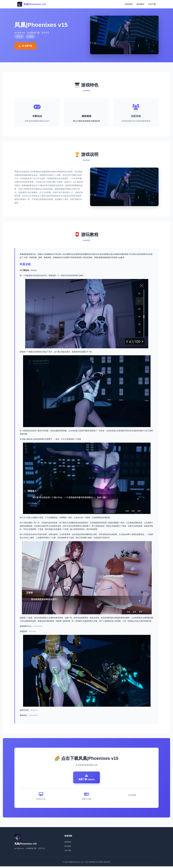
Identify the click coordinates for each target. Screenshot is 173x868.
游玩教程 (140, 4)
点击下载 (152, 4)
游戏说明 (129, 4)
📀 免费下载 (25, 46)
